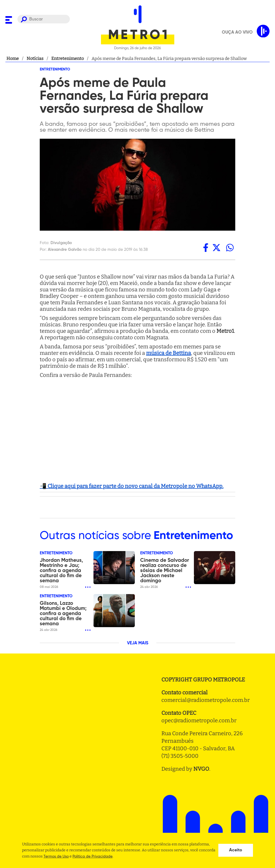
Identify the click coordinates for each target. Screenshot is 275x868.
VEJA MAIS (138, 643)
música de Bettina (169, 353)
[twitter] (216, 248)
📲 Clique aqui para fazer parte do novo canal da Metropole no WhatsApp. (132, 486)
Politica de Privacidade (93, 856)
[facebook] (206, 248)
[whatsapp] (230, 248)
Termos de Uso (56, 856)
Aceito (236, 850)
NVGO (201, 769)
